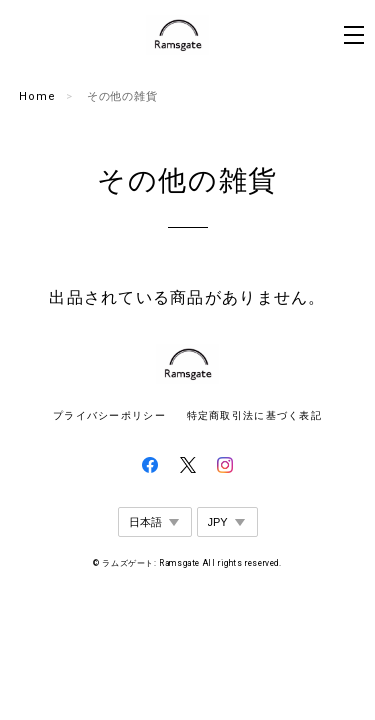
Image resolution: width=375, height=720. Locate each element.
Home (37, 96)
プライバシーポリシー (109, 415)
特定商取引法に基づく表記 (254, 415)
